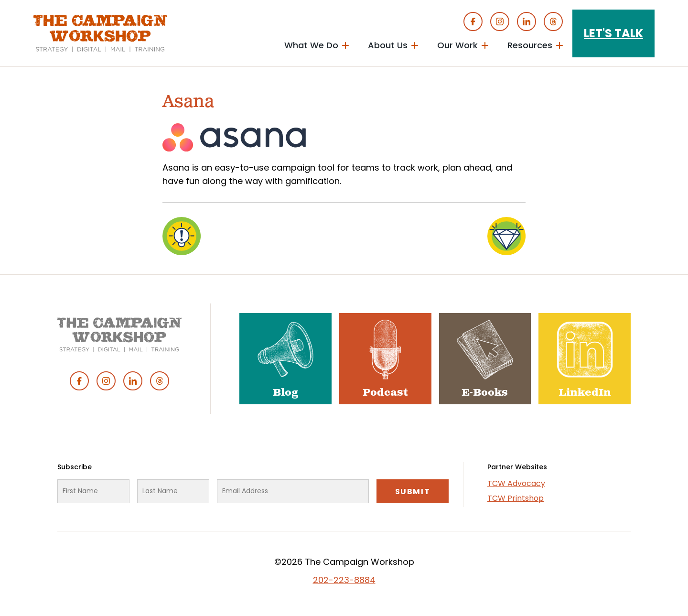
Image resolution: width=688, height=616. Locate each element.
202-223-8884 (344, 580)
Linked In (527, 22)
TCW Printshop (516, 498)
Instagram (500, 22)
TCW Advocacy (516, 483)
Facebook (473, 22)
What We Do (311, 45)
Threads (553, 22)
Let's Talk (613, 33)
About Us (388, 45)
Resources (530, 45)
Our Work (457, 45)
